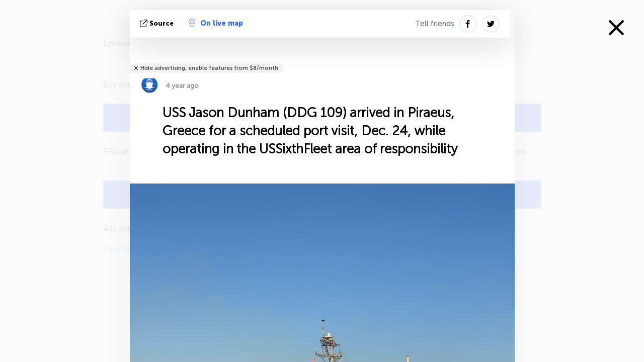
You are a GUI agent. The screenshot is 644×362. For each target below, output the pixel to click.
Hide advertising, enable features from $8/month (209, 68)
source (158, 23)
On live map (216, 23)
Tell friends (435, 24)
